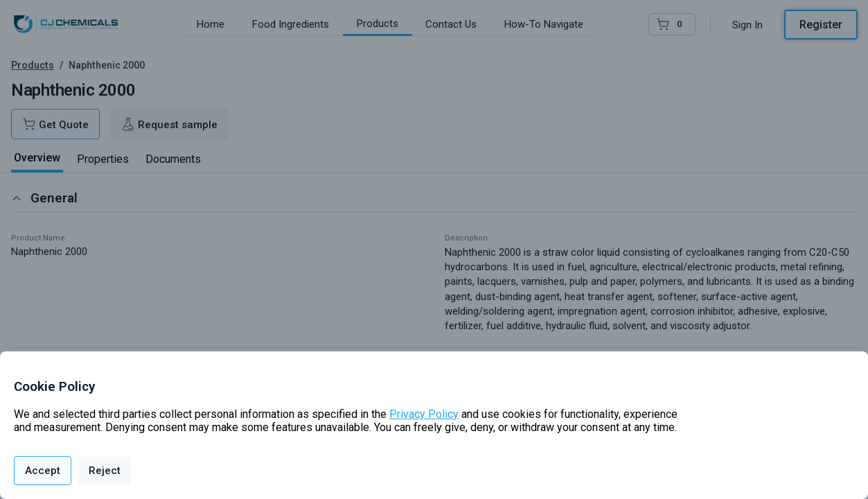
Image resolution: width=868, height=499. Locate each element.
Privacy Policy (424, 414)
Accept (43, 471)
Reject (105, 471)
